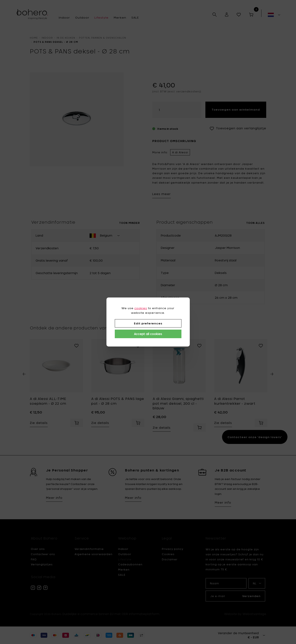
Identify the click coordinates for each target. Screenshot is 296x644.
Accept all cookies (148, 334)
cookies (141, 308)
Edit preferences (148, 323)
